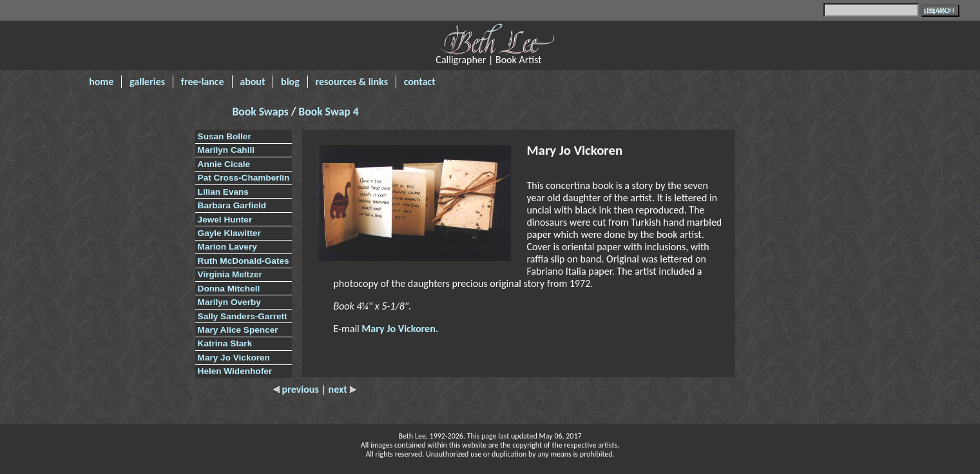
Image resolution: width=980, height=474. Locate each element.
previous (297, 389)
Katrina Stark (225, 343)
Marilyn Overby (229, 302)
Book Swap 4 (328, 112)
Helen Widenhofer (235, 371)
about (252, 82)
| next (338, 389)
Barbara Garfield (232, 205)
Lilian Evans (223, 192)
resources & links (351, 82)
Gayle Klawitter (229, 233)
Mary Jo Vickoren (234, 358)
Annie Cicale (224, 164)
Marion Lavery (227, 247)
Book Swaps (262, 112)
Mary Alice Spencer (238, 330)
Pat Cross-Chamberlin (244, 178)
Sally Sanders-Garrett (243, 316)
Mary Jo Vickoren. (400, 329)
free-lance (203, 82)
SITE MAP (937, 11)
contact (420, 82)
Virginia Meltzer (230, 274)
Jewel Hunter (225, 220)
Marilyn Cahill (226, 150)
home (101, 82)
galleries (147, 82)
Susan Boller (225, 136)
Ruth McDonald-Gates (244, 261)
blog (290, 82)
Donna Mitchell (229, 289)
